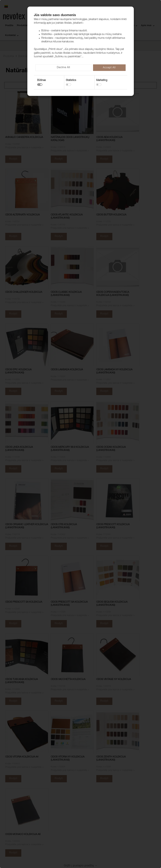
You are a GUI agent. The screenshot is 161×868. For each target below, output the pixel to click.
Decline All (63, 68)
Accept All (109, 68)
